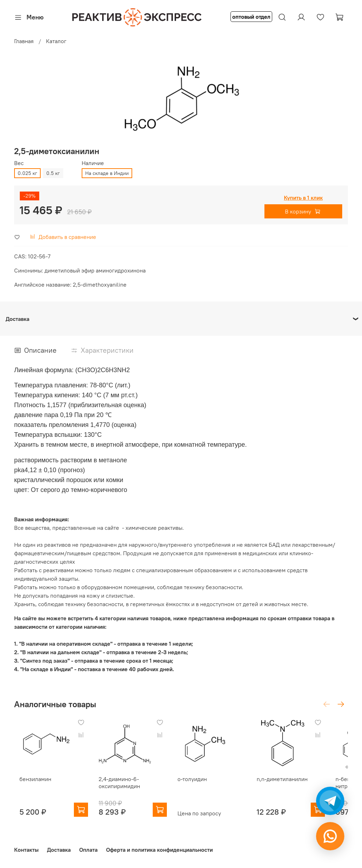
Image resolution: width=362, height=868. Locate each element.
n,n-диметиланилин (298, 786)
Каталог (56, 41)
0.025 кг (27, 173)
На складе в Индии (107, 173)
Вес (19, 163)
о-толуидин (201, 786)
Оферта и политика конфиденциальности (159, 850)
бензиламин (30, 786)
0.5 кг (53, 173)
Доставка (59, 850)
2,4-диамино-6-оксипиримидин (121, 789)
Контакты (26, 850)
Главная (24, 41)
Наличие (93, 163)
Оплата (88, 850)
